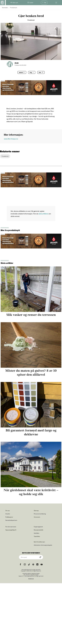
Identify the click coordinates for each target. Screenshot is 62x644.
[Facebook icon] (20, 565)
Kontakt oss (31, 579)
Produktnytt (14, 8)
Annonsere (37, 517)
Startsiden (5, 8)
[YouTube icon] (42, 565)
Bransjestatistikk (39, 530)
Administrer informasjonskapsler (43, 545)
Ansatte (8, 514)
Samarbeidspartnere (11, 520)
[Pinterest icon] (33, 565)
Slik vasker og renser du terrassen (31, 315)
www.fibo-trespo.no (11, 139)
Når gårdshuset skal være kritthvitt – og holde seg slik (31, 492)
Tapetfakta (37, 536)
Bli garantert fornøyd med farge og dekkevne (31, 432)
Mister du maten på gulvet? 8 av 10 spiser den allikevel (31, 373)
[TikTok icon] (29, 565)
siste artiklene (43, 214)
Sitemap (36, 511)
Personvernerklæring (40, 514)
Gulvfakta (36, 533)
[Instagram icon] (25, 565)
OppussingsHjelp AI (11, 530)
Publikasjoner (9, 517)
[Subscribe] (40, 557)
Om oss (8, 511)
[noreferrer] (37, 565)
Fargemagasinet (38, 527)
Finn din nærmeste (11, 527)
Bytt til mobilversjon (39, 542)
